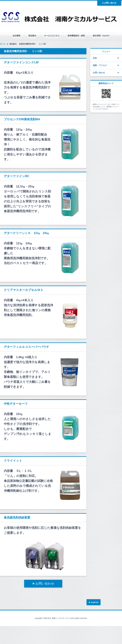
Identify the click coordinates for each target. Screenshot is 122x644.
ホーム (3, 44)
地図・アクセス (100, 65)
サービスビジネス (52, 36)
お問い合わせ (110, 3)
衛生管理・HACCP (101, 36)
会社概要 (17, 36)
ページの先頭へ (94, 602)
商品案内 (32, 36)
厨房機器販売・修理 (76, 36)
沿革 (95, 58)
